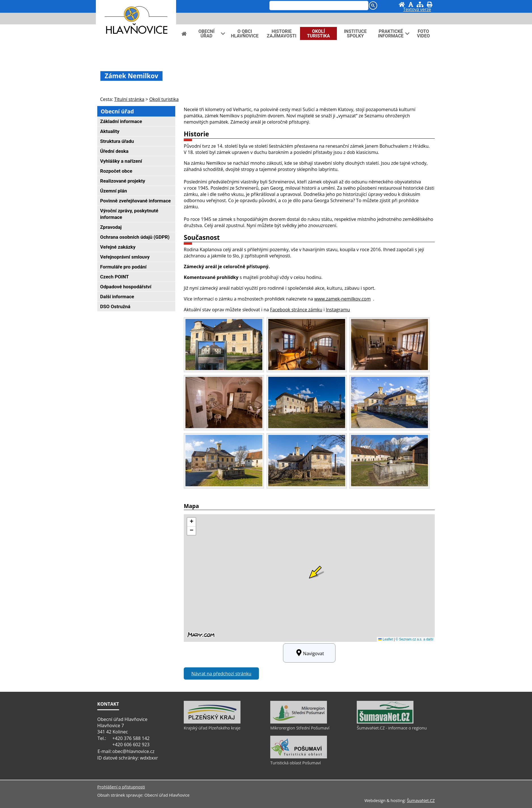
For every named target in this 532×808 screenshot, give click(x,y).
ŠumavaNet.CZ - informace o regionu (392, 728)
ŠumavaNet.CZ (421, 800)
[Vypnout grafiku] (411, 4)
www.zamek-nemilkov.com (342, 299)
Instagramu (338, 310)
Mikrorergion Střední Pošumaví (300, 728)
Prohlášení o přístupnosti (121, 787)
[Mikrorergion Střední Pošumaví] (299, 722)
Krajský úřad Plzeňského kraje (212, 728)
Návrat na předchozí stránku (221, 674)
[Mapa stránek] (420, 4)
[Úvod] (402, 4)
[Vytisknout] (429, 4)
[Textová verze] (417, 10)
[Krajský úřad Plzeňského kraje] (212, 722)
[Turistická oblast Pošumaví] (299, 757)
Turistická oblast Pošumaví (295, 763)
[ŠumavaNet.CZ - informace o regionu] (385, 722)
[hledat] (318, 6)
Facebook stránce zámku (296, 310)
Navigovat (309, 653)
